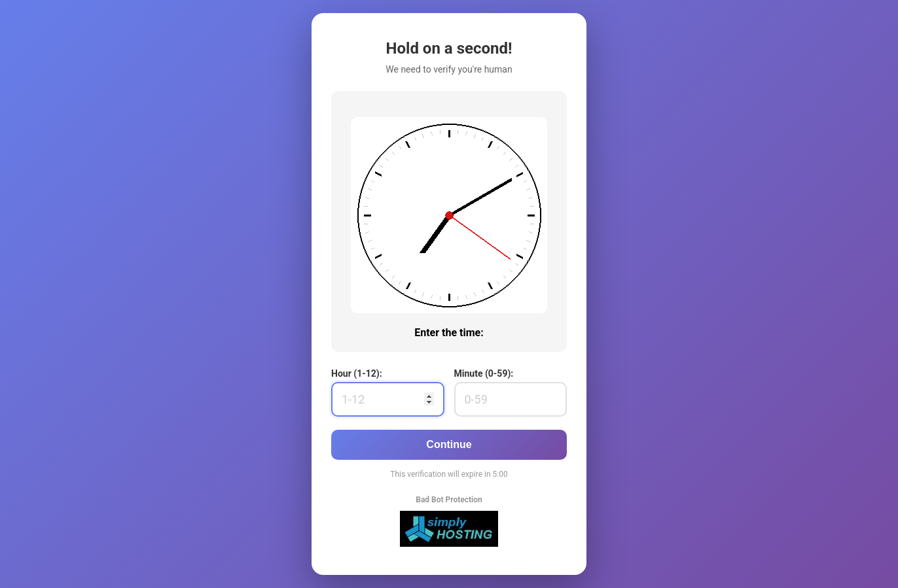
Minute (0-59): (484, 373)
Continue (449, 444)
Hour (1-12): (357, 373)
